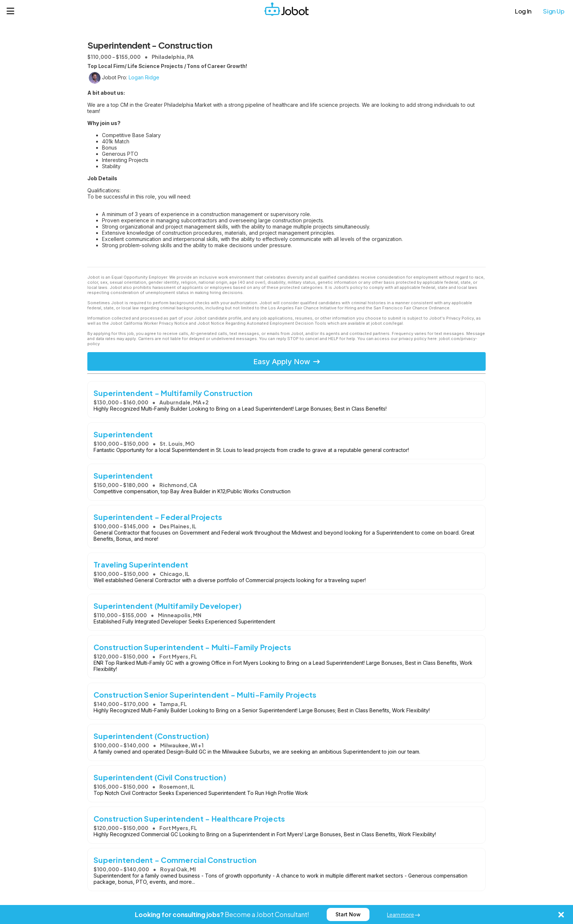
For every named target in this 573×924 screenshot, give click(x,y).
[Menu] (11, 11)
